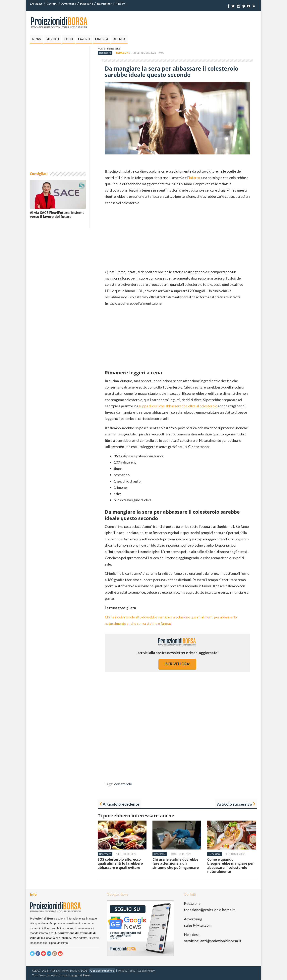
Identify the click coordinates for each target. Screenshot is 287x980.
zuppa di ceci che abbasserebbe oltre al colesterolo (178, 406)
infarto (195, 178)
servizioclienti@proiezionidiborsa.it (213, 941)
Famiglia (102, 39)
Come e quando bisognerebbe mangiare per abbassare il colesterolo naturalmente (230, 865)
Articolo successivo (235, 804)
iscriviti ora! (177, 664)
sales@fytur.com (198, 925)
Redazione (123, 53)
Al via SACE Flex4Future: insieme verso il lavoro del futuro (57, 215)
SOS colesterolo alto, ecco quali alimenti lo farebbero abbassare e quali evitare (120, 863)
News (37, 39)
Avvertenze (69, 4)
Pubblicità (86, 4)
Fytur (86, 975)
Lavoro (84, 39)
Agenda (119, 39)
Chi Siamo (36, 4)
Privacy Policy (127, 971)
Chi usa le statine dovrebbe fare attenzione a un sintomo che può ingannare (176, 863)
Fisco (69, 39)
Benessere (114, 49)
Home (101, 49)
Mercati (53, 39)
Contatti (52, 4)
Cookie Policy (146, 971)
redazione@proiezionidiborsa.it (209, 910)
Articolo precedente (121, 804)
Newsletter (104, 4)
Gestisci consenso (102, 971)
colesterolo (123, 784)
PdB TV (120, 4)
